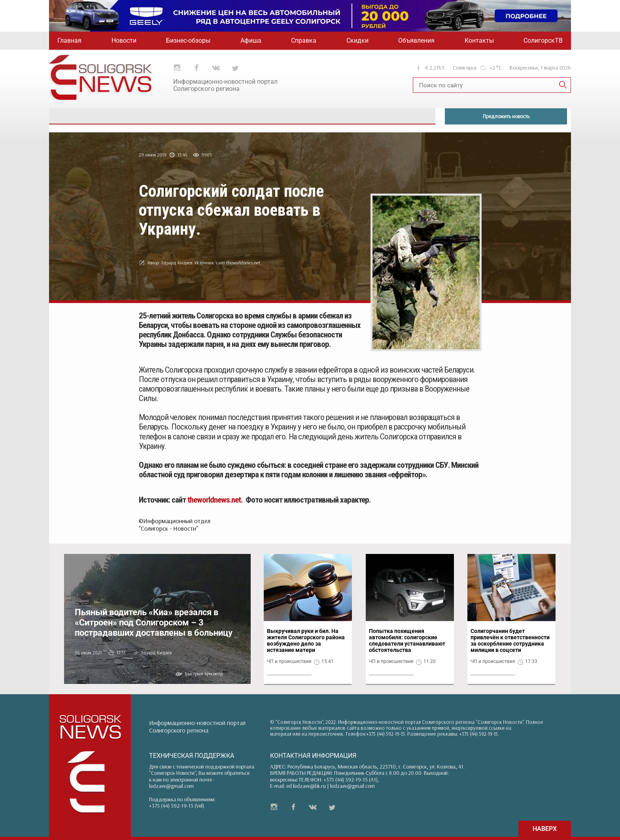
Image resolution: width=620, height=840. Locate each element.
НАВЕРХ (545, 829)
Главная (69, 40)
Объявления (416, 40)
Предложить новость (506, 116)
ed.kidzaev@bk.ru (306, 786)
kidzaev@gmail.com (171, 786)
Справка (304, 40)
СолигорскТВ (543, 40)
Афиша (251, 40)
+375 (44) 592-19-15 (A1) (351, 780)
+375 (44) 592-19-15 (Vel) (177, 806)
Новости (124, 40)
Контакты (479, 40)
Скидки (357, 40)
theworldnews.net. (215, 500)
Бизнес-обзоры (188, 40)
